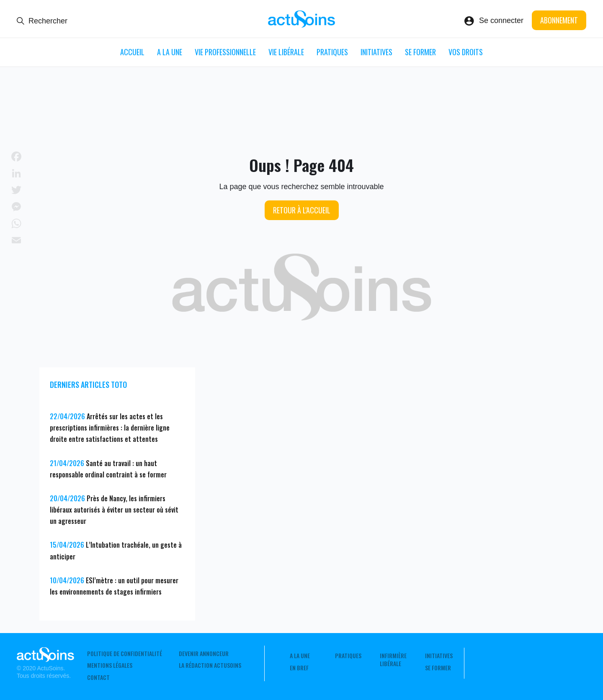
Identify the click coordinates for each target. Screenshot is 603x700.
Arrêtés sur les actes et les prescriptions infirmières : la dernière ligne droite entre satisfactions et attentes (110, 428)
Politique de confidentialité (125, 654)
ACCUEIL (132, 52)
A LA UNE (170, 52)
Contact (98, 677)
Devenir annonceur (204, 654)
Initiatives (376, 52)
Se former (420, 52)
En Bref (299, 668)
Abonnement (559, 20)
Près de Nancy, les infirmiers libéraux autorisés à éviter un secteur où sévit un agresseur (114, 510)
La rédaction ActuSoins (210, 665)
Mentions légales (110, 665)
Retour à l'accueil (302, 210)
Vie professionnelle (225, 52)
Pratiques (332, 52)
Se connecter (501, 21)
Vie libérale (286, 52)
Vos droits (466, 52)
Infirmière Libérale (393, 659)
